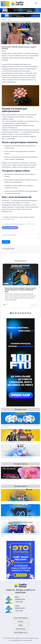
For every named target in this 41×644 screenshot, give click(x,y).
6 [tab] (23, 313)
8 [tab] (28, 313)
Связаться (19, 602)
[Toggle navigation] (36, 3)
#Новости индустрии (19, 224)
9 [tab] (30, 313)
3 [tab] (16, 313)
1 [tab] (11, 313)
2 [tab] (13, 313)
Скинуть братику (11, 228)
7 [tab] (25, 313)
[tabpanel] (20, 287)
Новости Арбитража (8, 219)
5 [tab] (21, 313)
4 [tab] (18, 313)
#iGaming (7, 224)
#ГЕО (12, 224)
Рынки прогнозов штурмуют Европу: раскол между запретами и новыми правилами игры (20, 290)
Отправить (6, 242)
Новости (6, 284)
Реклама (20, 621)
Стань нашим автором (20, 618)
